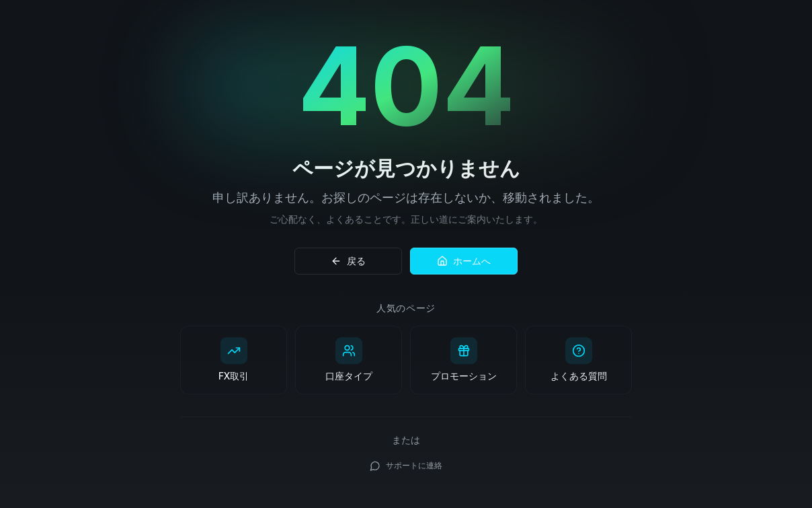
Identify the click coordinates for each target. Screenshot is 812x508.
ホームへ (464, 261)
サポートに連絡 (406, 467)
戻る (348, 261)
